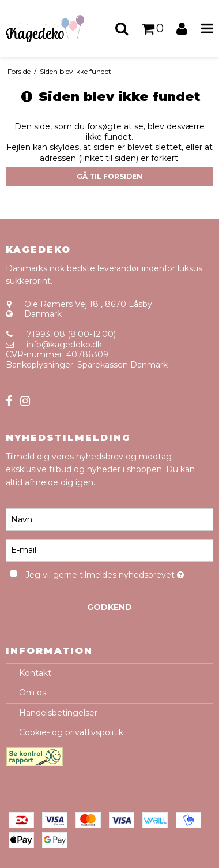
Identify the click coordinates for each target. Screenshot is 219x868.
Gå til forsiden (109, 176)
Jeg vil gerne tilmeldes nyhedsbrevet (105, 573)
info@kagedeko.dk (64, 345)
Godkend (109, 607)
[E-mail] (109, 549)
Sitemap (23, 385)
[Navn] (109, 519)
